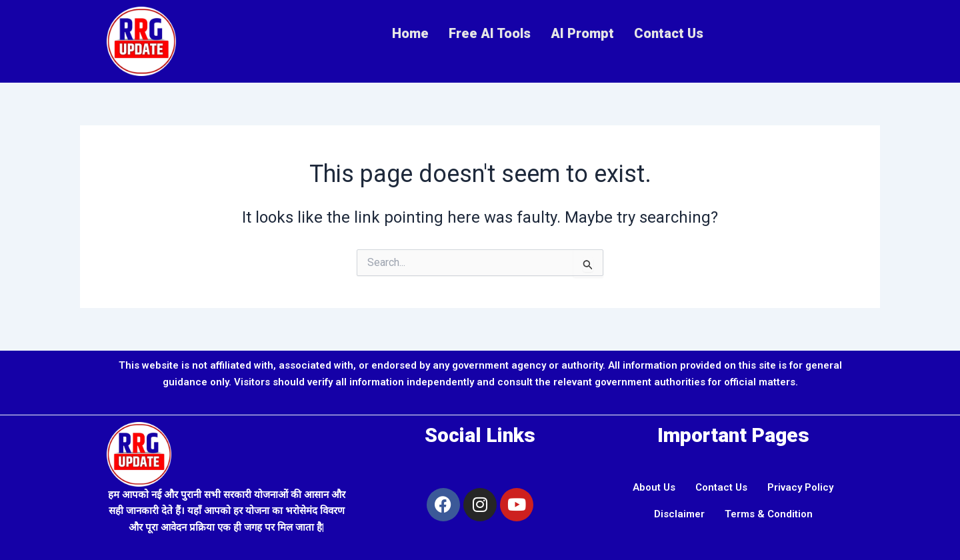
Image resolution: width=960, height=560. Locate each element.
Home (410, 33)
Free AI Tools (490, 33)
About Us (654, 487)
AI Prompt (582, 33)
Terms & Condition (769, 514)
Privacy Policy (800, 487)
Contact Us (669, 33)
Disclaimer (679, 514)
